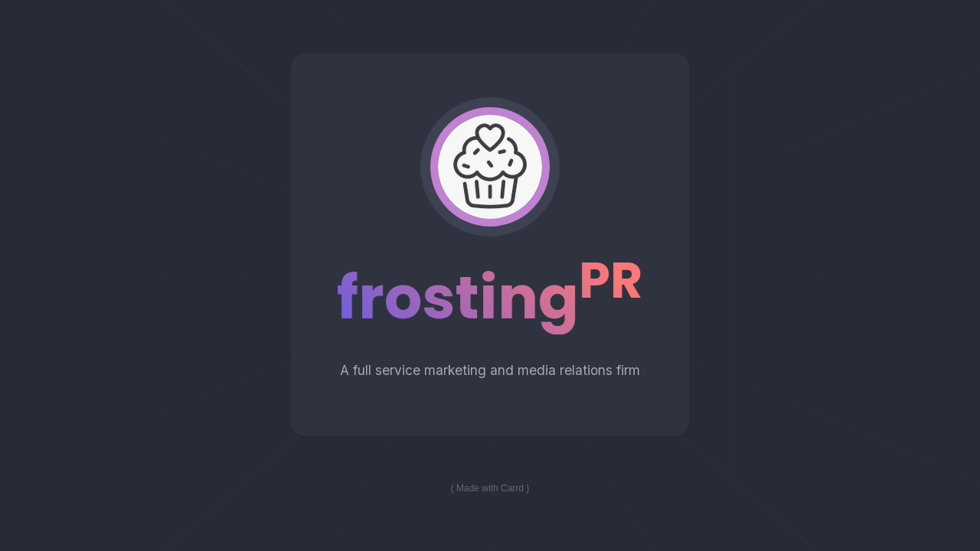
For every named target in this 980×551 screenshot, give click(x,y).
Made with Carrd (490, 488)
